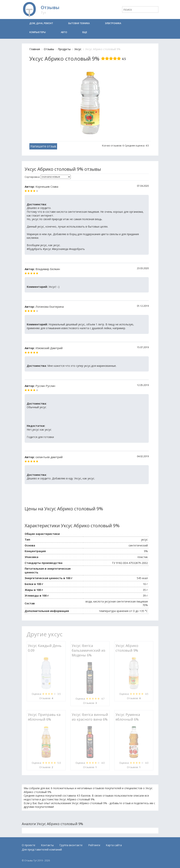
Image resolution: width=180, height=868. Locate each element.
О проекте (29, 845)
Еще (85, 32)
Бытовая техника (79, 23)
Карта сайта (114, 845)
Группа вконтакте (71, 845)
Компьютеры (38, 32)
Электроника (113, 23)
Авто (64, 32)
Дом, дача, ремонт (41, 23)
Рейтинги (94, 845)
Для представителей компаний (42, 849)
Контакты (47, 845)
